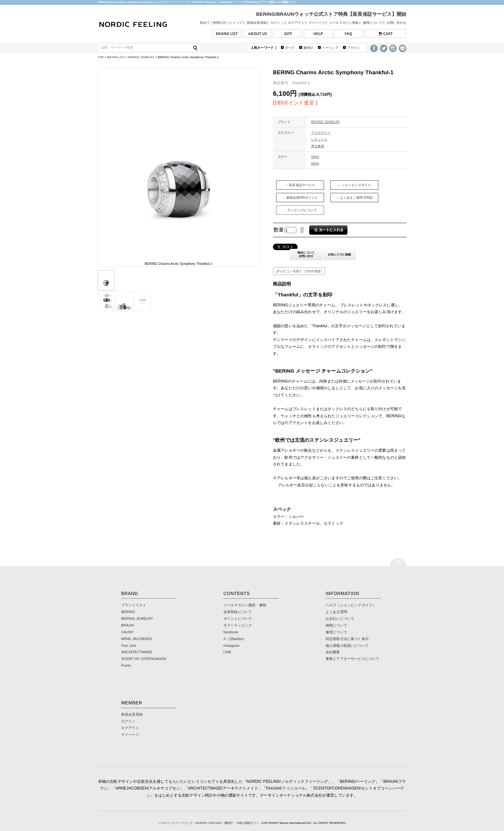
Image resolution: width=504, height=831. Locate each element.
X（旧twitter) (234, 639)
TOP (101, 57)
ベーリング (330, 48)
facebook (231, 632)
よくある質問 (336, 612)
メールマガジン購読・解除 (245, 605)
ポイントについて (238, 619)
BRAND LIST (116, 57)
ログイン (277, 23)
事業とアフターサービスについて (352, 659)
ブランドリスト (134, 605)
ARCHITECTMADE (137, 652)
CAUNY (127, 632)
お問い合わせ (396, 23)
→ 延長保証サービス (300, 185)
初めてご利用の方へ (215, 23)
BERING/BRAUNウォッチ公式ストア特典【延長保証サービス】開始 (331, 14)
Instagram (231, 646)
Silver (315, 157)
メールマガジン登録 (344, 23)
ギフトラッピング (238, 625)
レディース (319, 139)
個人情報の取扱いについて (347, 646)
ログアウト (296, 23)
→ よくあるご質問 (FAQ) (354, 198)
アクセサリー (321, 133)
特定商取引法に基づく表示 (347, 639)
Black (315, 163)
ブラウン (354, 48)
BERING (128, 612)
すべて (290, 48)
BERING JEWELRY (141, 57)
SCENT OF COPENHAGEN (144, 659)
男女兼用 (318, 146)
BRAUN (127, 625)
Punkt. (126, 665)
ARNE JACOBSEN (136, 639)
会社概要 (333, 652)
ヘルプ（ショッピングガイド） (351, 605)
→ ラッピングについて (300, 210)
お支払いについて (340, 619)
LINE (227, 652)
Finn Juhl (129, 646)
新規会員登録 (257, 23)
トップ (238, 23)
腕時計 (308, 48)
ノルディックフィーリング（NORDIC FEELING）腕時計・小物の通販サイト (209, 823)
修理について (373, 23)
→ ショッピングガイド (354, 185)
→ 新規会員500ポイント (300, 198)
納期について (336, 625)
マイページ (317, 23)
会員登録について (238, 612)
